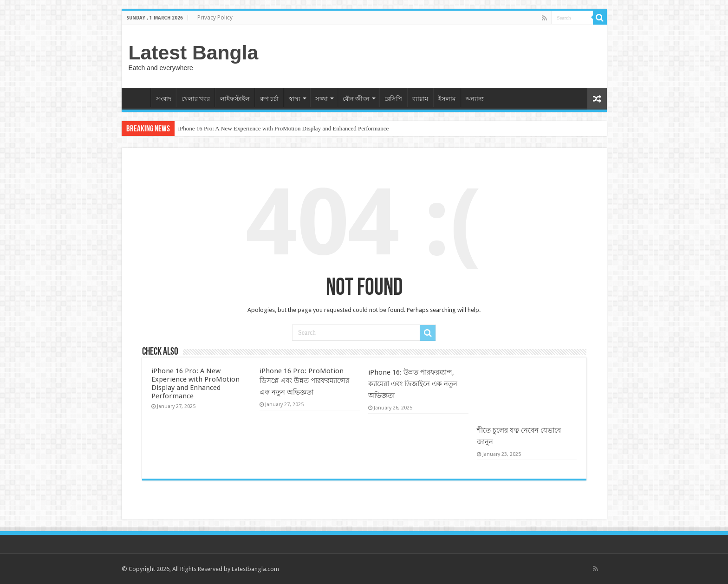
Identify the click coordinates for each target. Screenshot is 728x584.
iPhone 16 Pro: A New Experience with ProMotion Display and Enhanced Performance (284, 128)
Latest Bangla (194, 52)
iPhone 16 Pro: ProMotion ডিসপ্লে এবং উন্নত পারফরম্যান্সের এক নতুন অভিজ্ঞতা (304, 382)
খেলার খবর (196, 99)
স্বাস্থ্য (295, 99)
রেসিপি (393, 99)
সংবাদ (164, 99)
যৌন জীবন (356, 99)
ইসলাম (447, 99)
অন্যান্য (475, 99)
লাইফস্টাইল (235, 99)
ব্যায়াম (420, 99)
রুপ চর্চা (269, 99)
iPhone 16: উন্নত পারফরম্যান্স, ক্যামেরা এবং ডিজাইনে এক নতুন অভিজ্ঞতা (413, 384)
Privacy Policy (215, 18)
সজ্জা (322, 99)
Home (138, 97)
